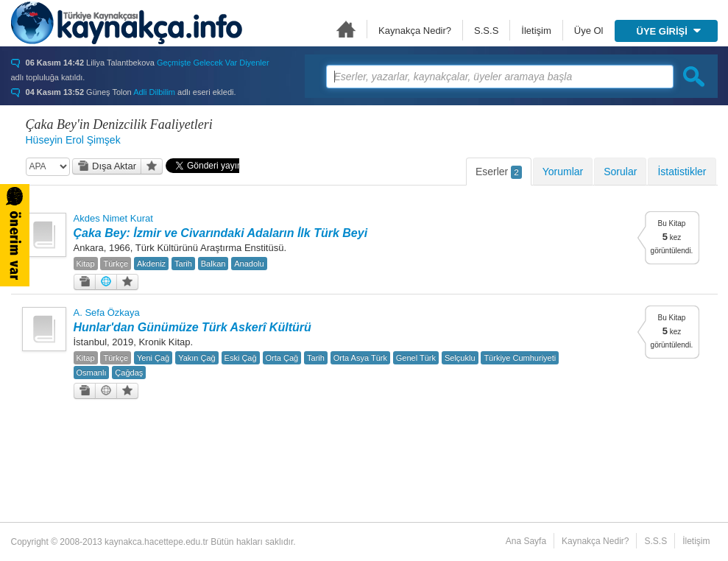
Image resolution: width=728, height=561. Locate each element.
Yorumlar (563, 172)
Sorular (620, 172)
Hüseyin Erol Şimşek (73, 140)
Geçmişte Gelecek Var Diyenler (213, 63)
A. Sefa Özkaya (107, 313)
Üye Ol (589, 31)
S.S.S (486, 31)
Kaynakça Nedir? (415, 31)
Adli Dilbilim (154, 92)
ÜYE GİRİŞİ (669, 31)
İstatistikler (682, 172)
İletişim (536, 31)
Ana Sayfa (346, 29)
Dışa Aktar (107, 166)
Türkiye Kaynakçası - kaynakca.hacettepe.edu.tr (127, 23)
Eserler (499, 172)
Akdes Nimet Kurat (113, 218)
